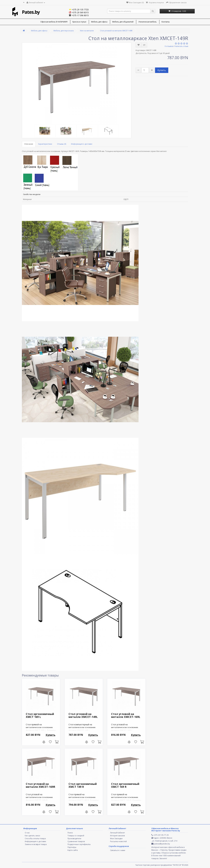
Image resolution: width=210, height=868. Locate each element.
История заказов (117, 836)
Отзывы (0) (62, 144)
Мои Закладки (116, 839)
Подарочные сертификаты (79, 844)
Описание (29, 144)
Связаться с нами (118, 850)
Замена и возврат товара (36, 844)
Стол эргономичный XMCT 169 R (125, 785)
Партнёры (72, 847)
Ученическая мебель (148, 22)
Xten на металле (87, 31)
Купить (162, 70)
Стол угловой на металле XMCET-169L (126, 715)
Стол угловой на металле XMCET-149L (83, 715)
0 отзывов (169, 46)
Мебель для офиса (99, 22)
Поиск (70, 833)
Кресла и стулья (79, 22)
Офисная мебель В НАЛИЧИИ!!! (54, 22)
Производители (74, 839)
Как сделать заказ (32, 836)
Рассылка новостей (118, 841)
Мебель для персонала (64, 31)
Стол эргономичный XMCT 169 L (40, 715)
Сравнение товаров (76, 841)
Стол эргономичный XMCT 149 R (83, 785)
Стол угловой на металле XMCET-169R (40, 785)
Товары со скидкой (76, 836)
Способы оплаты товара (35, 839)
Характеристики (45, 144)
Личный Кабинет (117, 833)
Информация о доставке (82, 144)
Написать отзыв (181, 46)
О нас (27, 833)
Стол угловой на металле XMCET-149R (116, 31)
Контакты (166, 22)
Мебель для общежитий (123, 22)
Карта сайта (73, 850)
